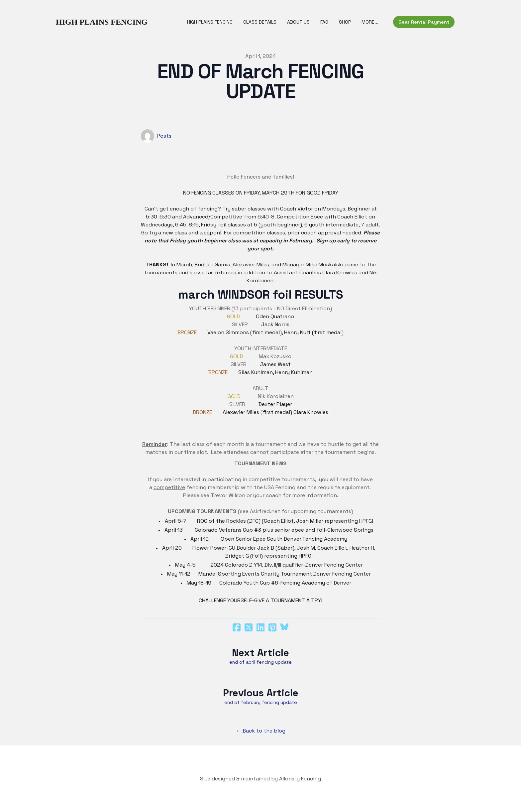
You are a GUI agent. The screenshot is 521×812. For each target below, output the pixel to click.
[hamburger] (156, 22)
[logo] (102, 22)
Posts (164, 136)
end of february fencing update (261, 702)
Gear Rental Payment (424, 22)
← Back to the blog (261, 731)
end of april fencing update (260, 662)
